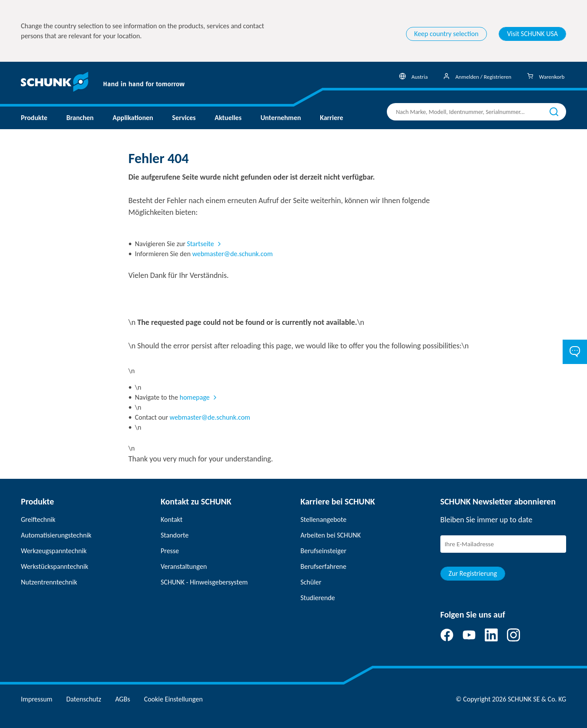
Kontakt (171, 519)
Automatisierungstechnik (56, 535)
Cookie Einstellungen (173, 699)
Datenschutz (84, 699)
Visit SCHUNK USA (532, 34)
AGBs (123, 699)
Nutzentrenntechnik (49, 582)
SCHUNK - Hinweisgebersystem (204, 582)
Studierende (318, 598)
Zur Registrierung (473, 573)
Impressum (37, 699)
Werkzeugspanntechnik (54, 551)
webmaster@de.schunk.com (233, 254)
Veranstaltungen (184, 566)
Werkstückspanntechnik (55, 566)
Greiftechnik (38, 519)
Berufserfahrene (324, 566)
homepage (195, 397)
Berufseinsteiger (324, 551)
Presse (170, 551)
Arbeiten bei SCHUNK (331, 535)
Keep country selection (446, 34)
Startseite (201, 244)
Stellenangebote (324, 519)
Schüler (311, 582)
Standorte (174, 535)
